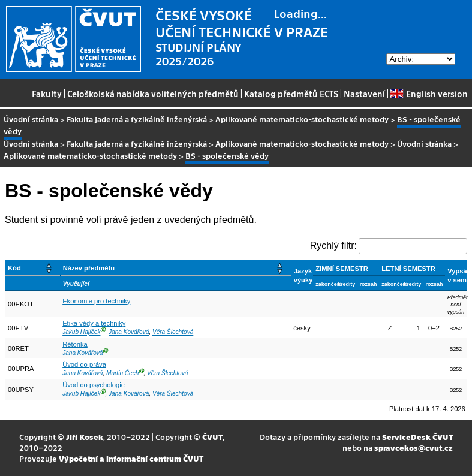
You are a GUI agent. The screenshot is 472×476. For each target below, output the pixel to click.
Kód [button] (14, 268)
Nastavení (364, 94)
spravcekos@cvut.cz (414, 448)
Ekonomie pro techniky (96, 301)
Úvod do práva (84, 364)
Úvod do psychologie (94, 385)
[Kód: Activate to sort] (33, 268)
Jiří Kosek (85, 437)
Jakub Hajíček (81, 332)
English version (429, 94)
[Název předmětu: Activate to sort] (175, 268)
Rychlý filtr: (333, 245)
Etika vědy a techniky (94, 323)
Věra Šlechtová (173, 332)
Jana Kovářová (129, 332)
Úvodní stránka (31, 119)
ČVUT (212, 437)
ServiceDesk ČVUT (417, 437)
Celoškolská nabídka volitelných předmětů (153, 94)
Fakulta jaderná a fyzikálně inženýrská (137, 119)
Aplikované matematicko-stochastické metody (302, 119)
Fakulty (47, 94)
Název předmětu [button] (89, 268)
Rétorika (75, 344)
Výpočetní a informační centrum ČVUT (131, 458)
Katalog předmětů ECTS (291, 94)
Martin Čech (122, 373)
